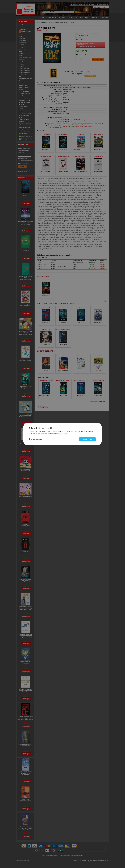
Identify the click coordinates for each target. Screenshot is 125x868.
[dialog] (62, 434)
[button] (35, 439)
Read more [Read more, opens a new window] (64, 434)
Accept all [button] (87, 439)
